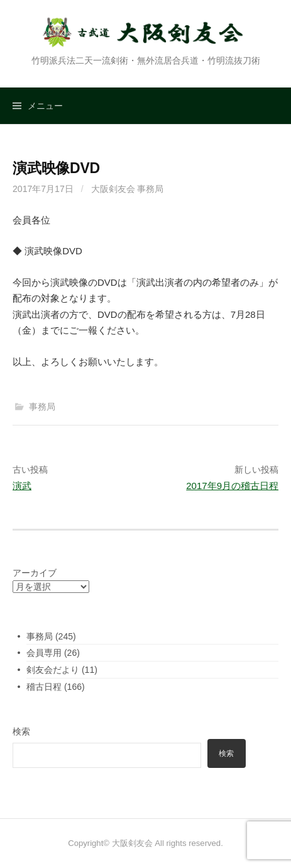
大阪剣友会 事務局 (128, 189)
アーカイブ (35, 573)
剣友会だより (53, 670)
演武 (22, 486)
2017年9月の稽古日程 (232, 486)
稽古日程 (44, 687)
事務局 (42, 407)
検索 (21, 731)
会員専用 (44, 653)
